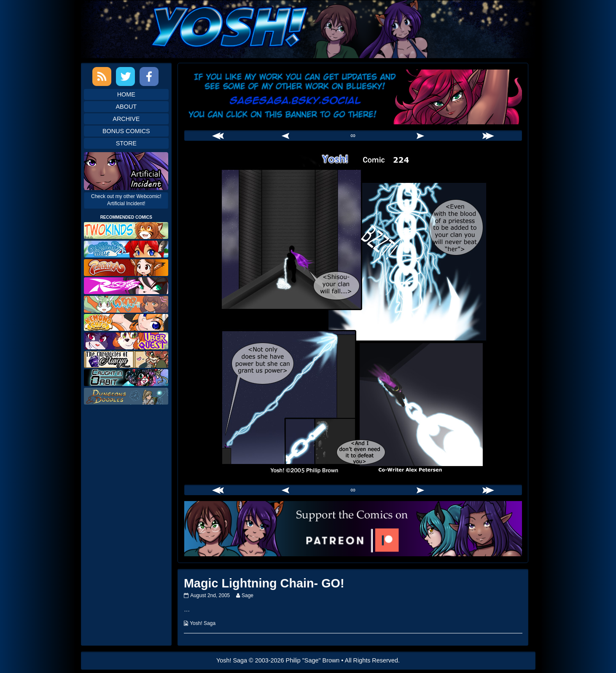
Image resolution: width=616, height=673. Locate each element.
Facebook (149, 76)
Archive (126, 119)
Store (126, 143)
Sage (247, 595)
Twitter (125, 76)
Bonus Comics (126, 131)
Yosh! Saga (203, 623)
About (126, 107)
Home (126, 94)
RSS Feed (102, 76)
